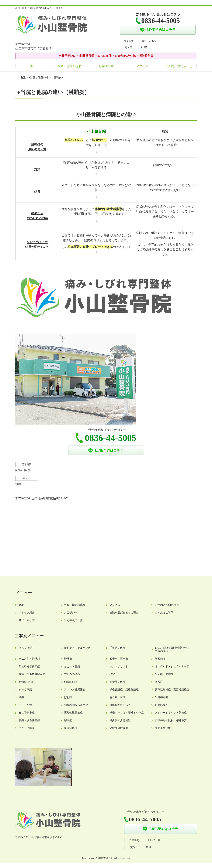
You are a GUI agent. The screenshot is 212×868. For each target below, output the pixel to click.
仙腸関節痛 (71, 682)
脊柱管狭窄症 (27, 713)
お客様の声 (106, 66)
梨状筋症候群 (117, 682)
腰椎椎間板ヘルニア (121, 705)
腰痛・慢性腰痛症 (29, 720)
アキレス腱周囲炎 (75, 690)
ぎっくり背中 (27, 648)
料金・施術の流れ (70, 66)
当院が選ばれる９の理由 (124, 613)
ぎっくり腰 (25, 690)
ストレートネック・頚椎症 (171, 713)
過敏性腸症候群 (119, 728)
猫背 (112, 674)
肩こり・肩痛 (117, 697)
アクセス (142, 66)
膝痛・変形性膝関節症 (32, 674)
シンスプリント (119, 667)
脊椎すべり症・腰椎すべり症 (127, 713)
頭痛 (21, 697)
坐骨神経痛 (162, 697)
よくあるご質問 (164, 613)
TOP (33, 66)
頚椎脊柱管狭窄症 (29, 667)
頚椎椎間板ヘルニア (76, 705)
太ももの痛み (72, 674)
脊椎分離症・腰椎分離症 (124, 690)
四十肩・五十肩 (119, 659)
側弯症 (159, 682)
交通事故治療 (163, 728)
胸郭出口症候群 (164, 674)
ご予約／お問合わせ (179, 66)
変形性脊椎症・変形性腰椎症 (172, 690)
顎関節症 (160, 659)
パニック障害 (27, 728)
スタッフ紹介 (27, 613)
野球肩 (68, 659)
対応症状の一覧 (73, 620)
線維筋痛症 (71, 728)
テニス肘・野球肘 (29, 659)
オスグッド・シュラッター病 (172, 667)
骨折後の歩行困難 (120, 720)
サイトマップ (27, 620)
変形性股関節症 (73, 713)
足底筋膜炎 (162, 705)
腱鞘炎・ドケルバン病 (77, 648)
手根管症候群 (117, 648)
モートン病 (25, 705)
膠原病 (68, 720)
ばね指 (68, 697)
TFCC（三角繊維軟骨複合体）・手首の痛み (174, 649)
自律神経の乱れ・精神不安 (171, 720)
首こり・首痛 (72, 667)
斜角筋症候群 (27, 682)
